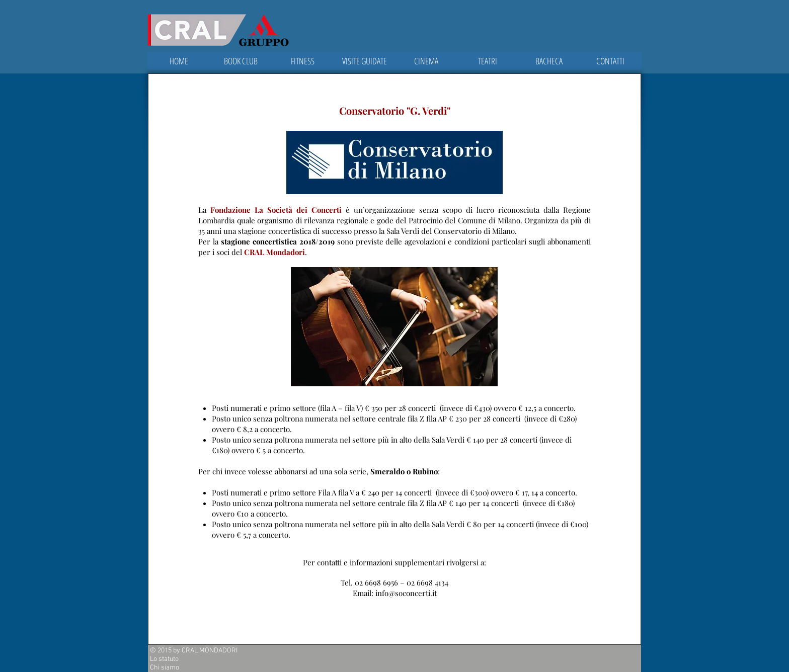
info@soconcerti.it (406, 593)
